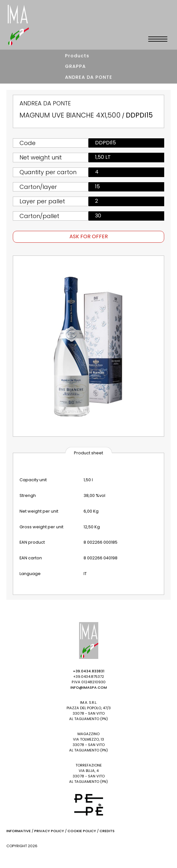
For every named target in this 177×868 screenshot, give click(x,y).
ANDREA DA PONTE (89, 77)
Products (77, 56)
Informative (19, 831)
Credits (107, 831)
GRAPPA (75, 66)
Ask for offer (89, 236)
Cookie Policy (82, 831)
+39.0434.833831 (89, 671)
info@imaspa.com (89, 687)
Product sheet (88, 453)
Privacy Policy (49, 831)
